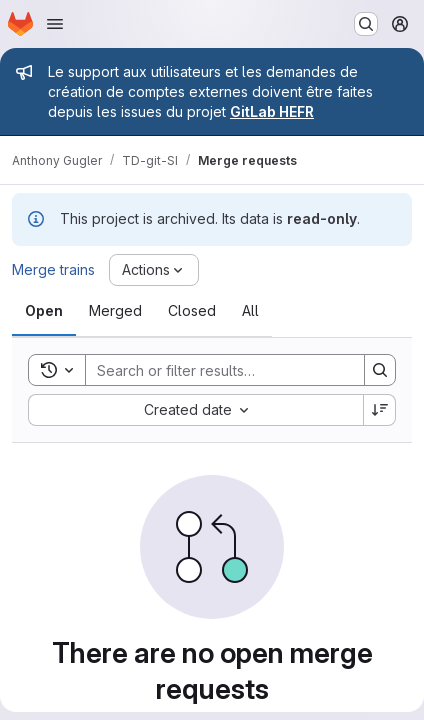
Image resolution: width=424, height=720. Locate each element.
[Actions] (154, 270)
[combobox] (195, 410)
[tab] (44, 311)
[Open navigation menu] (55, 24)
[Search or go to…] (366, 24)
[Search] (217, 370)
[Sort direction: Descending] (380, 410)
